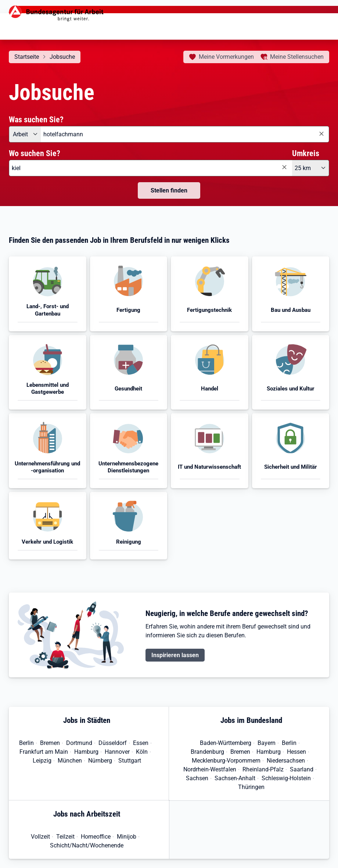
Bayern (267, 743)
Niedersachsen (286, 761)
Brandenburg (207, 752)
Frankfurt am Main (44, 752)
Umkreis (306, 153)
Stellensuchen (297, 57)
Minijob (127, 837)
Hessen (296, 752)
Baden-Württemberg (226, 743)
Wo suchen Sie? (35, 153)
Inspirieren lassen (175, 655)
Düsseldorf (113, 743)
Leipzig (42, 761)
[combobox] (185, 134)
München (70, 761)
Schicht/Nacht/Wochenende (87, 845)
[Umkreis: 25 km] (311, 168)
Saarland (302, 769)
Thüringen (251, 787)
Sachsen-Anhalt (235, 778)
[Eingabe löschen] (321, 134)
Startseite (27, 57)
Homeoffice (96, 837)
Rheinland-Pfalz (263, 769)
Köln (142, 752)
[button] (48, 294)
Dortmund (79, 743)
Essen (141, 743)
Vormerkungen (226, 57)
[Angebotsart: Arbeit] (25, 134)
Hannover (117, 752)
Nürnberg (100, 761)
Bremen (50, 743)
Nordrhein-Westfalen (210, 769)
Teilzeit (65, 837)
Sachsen (197, 778)
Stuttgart (130, 761)
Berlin (26, 743)
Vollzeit (40, 837)
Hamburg (86, 752)
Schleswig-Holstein (286, 778)
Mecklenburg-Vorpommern (226, 761)
